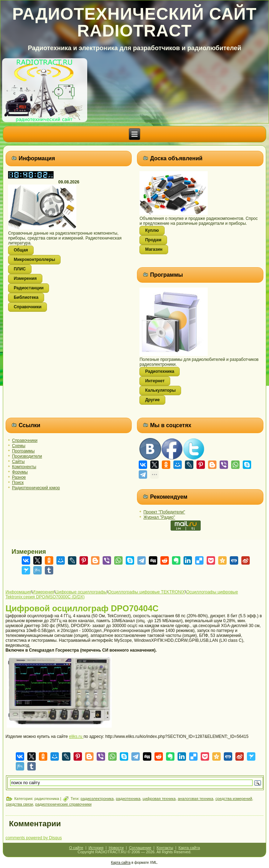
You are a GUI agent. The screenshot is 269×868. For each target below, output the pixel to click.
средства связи (20, 804)
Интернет (155, 381)
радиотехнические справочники (64, 804)
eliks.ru (76, 736)
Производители (27, 456)
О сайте (76, 848)
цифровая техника (159, 799)
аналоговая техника (196, 799)
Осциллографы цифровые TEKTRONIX (147, 592)
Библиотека (26, 297)
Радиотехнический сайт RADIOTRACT (134, 22)
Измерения (25, 278)
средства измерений (234, 799)
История (96, 848)
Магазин (154, 249)
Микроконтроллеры (34, 260)
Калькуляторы (160, 390)
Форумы (20, 472)
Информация (18, 592)
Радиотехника (160, 371)
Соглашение (140, 848)
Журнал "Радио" (159, 517)
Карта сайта (189, 848)
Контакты (165, 848)
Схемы (19, 446)
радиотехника (128, 799)
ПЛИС (20, 269)
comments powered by (34, 838)
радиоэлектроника (97, 799)
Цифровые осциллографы (81, 592)
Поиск (18, 483)
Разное (19, 477)
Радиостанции (29, 288)
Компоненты (24, 467)
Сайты (18, 462)
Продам (153, 240)
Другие (152, 400)
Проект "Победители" (164, 512)
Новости (116, 848)
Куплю (152, 230)
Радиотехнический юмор (36, 488)
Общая (21, 250)
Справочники (27, 307)
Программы (23, 451)
